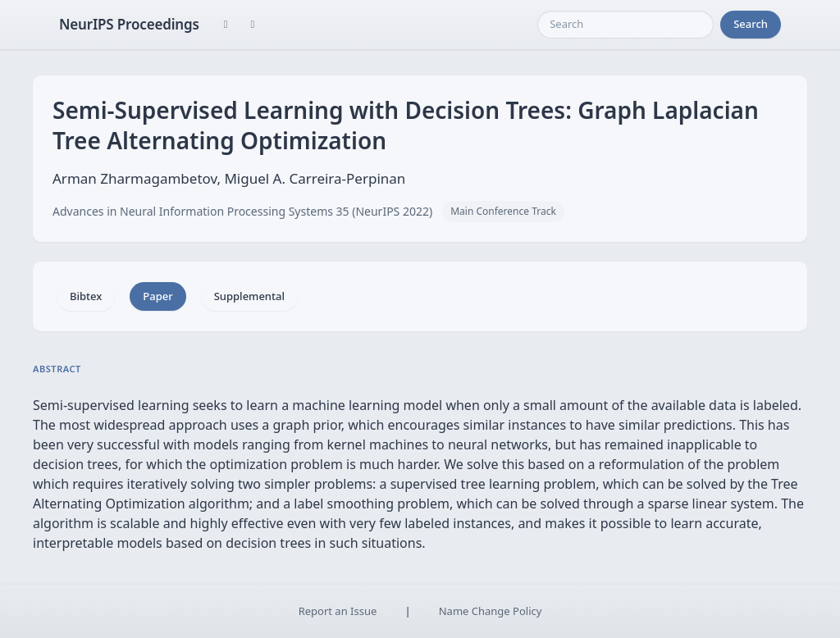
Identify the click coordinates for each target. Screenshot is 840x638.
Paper (157, 296)
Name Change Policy (491, 611)
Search (751, 24)
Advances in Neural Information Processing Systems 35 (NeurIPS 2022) (242, 211)
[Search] (625, 25)
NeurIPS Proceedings (129, 24)
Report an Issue (338, 611)
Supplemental (249, 296)
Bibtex (86, 296)
